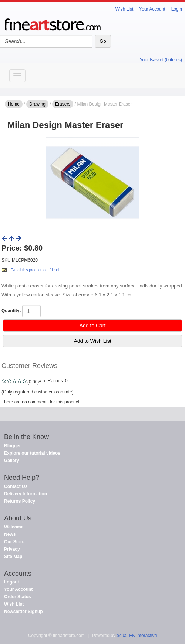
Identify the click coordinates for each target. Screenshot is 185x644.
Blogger (12, 446)
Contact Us (16, 486)
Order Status (18, 597)
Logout (12, 582)
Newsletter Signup (23, 612)
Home (14, 104)
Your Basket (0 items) (161, 60)
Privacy (12, 549)
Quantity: (11, 311)
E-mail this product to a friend (35, 270)
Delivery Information (26, 494)
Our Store (14, 542)
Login (177, 9)
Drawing (37, 104)
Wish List (125, 9)
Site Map (13, 557)
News (10, 534)
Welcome (14, 527)
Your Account (152, 9)
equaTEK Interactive (137, 636)
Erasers (63, 104)
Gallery (12, 461)
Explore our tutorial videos (32, 453)
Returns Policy (20, 501)
